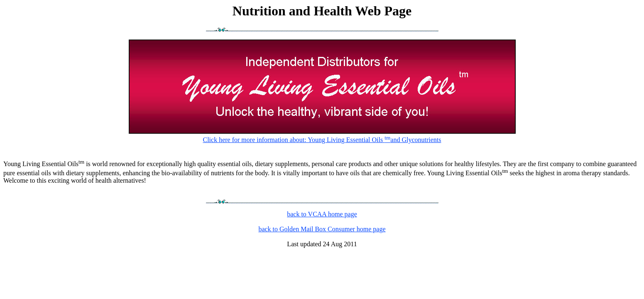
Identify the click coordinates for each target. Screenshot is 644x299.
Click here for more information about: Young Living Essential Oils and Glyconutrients (322, 136)
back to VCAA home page (322, 214)
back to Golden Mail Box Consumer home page (322, 229)
